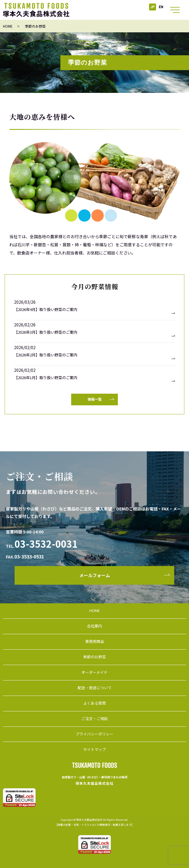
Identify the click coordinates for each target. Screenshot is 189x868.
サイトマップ (94, 749)
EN (161, 7)
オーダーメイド (94, 672)
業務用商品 (95, 641)
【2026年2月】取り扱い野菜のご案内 (46, 355)
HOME (8, 26)
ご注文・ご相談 (95, 718)
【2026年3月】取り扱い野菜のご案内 (46, 332)
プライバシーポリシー (94, 734)
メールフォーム (95, 575)
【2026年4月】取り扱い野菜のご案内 (46, 310)
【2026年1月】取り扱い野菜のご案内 (46, 378)
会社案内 (94, 626)
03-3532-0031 (46, 544)
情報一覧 (94, 399)
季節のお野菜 (94, 657)
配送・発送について (95, 688)
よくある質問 (94, 703)
